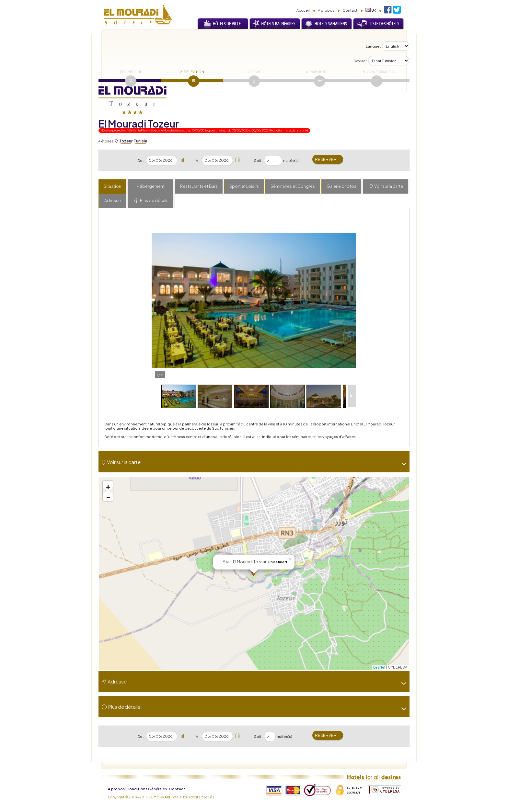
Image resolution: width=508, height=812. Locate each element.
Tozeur (126, 141)
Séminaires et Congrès (293, 186)
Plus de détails (154, 201)
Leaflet (379, 667)
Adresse (113, 201)
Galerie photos (341, 186)
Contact (350, 10)
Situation (112, 186)
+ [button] (108, 486)
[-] (401, 464)
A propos (326, 10)
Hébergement (151, 186)
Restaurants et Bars (199, 186)
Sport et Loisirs (244, 186)
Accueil (303, 10)
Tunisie (140, 141)
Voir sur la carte (389, 186)
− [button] (108, 496)
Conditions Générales (147, 789)
